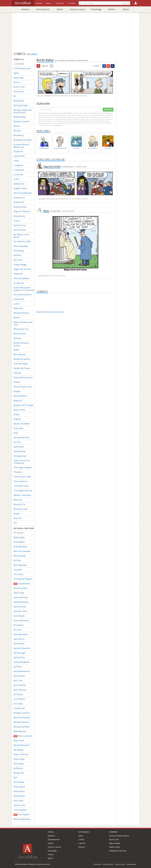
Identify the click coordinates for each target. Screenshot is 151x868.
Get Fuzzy (18, 260)
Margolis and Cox (22, 713)
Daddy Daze (19, 184)
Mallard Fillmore (21, 313)
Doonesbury (19, 216)
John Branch (19, 676)
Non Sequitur (20, 354)
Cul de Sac (18, 174)
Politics (112, 9)
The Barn (18, 472)
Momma (17, 338)
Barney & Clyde (21, 105)
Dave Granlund (21, 597)
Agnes (16, 73)
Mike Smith (19, 741)
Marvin (17, 318)
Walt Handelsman (22, 819)
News (81, 836)
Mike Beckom (20, 731)
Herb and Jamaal (21, 278)
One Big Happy (21, 364)
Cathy (16, 161)
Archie (16, 82)
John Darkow (20, 685)
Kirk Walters (19, 699)
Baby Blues (19, 101)
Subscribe (108, 110)
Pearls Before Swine (23, 377)
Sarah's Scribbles (22, 424)
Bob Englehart (20, 565)
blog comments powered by (50, 312)
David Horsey (20, 607)
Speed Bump (19, 451)
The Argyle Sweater (23, 467)
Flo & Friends (20, 230)
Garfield (17, 255)
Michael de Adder (22, 727)
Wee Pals (18, 500)
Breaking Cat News (23, 140)
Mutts (16, 350)
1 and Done (19, 64)
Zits (15, 523)
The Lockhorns (20, 481)
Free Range (19, 251)
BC (15, 96)
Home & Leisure (77, 9)
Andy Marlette (20, 547)
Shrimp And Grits (22, 437)
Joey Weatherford (22, 671)
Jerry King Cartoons (23, 294)
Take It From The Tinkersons (22, 462)
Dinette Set (19, 202)
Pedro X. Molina (21, 754)
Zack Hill (18, 518)
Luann (16, 304)
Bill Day (17, 560)
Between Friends (21, 121)
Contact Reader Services (119, 836)
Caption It (18, 151)
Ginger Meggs (20, 264)
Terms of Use (120, 864)
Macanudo (18, 308)
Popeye (17, 391)
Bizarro (17, 126)
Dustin (17, 221)
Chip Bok (18, 570)
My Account (114, 839)
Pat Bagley (18, 750)
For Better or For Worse (21, 236)
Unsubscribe (131, 864)
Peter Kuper (19, 759)
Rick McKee (19, 782)
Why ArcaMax (115, 843)
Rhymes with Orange (23, 405)
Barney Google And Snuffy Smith (22, 111)
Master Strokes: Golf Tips (23, 323)
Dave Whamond (21, 602)
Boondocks (19, 135)
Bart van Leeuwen (22, 551)
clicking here (58, 125)
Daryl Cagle (19, 593)
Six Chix (17, 442)
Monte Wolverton (22, 745)
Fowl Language (21, 246)
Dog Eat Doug (20, 207)
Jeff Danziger (20, 653)
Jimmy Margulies (21, 662)
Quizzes (82, 847)
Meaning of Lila (21, 329)
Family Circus (20, 225)
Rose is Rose (19, 410)
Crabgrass (18, 165)
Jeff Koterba (19, 657)
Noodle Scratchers (22, 359)
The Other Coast (21, 486)
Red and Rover (20, 396)
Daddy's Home (20, 188)
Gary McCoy (19, 639)
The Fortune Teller (22, 477)
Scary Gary (18, 428)
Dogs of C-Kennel (22, 211)
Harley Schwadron (22, 648)
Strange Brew (20, 456)
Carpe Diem (19, 156)
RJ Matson (18, 768)
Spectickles (19, 447)
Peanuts (17, 373)
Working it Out (20, 509)
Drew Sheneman (21, 620)
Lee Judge (18, 704)
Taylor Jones (19, 805)
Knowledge (96, 9)
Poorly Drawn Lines (23, 387)
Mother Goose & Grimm (21, 344)
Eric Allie (18, 630)
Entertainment (43, 9)
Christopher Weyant (23, 579)
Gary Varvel (19, 644)
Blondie (17, 131)
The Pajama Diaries (23, 491)
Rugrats (17, 419)
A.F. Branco (18, 533)
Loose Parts (19, 299)
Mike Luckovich (23, 736)
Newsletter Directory (118, 851)
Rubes (16, 414)
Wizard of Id (19, 504)
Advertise (98, 864)
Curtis (16, 179)
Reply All (18, 401)
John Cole (18, 681)
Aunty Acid (18, 91)
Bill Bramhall (20, 556)
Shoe (16, 433)
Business (25, 9)
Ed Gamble (18, 625)
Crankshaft (19, 170)
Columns (82, 843)
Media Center (115, 847)
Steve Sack (18, 801)
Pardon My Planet (22, 368)
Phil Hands (19, 764)
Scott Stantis (19, 787)
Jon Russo (18, 694)
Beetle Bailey (20, 117)
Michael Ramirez (21, 722)
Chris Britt (18, 574)
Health (60, 9)
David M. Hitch (20, 611)
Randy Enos (19, 773)
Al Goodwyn (19, 542)
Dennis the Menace (23, 193)
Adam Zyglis (19, 537)
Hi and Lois (19, 283)
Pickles (17, 382)
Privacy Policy (108, 864)
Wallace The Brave (22, 495)
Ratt (15, 778)
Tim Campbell (20, 810)
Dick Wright (19, 616)
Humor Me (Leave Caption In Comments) (24, 289)
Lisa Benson (19, 708)
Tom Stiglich (22, 815)
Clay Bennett (22, 584)
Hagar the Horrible (22, 269)
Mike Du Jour (20, 334)
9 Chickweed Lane (22, 68)
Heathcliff (18, 274)
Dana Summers (21, 588)
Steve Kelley (19, 796)
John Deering (20, 690)
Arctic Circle (19, 87)
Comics (81, 839)
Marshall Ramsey (22, 717)
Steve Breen (19, 791)
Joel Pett (17, 667)
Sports (126, 9)
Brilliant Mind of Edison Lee (21, 146)
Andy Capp (18, 78)
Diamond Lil (19, 198)
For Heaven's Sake (22, 241)
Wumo (16, 514)
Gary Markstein (21, 634)
